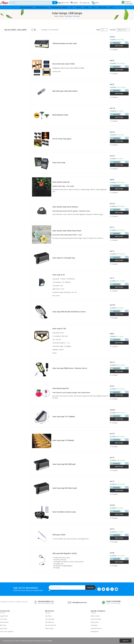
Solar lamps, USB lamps (15, 30)
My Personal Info (51, 625)
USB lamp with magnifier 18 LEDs (65, 553)
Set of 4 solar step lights (62, 139)
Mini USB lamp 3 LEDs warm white (65, 91)
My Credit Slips (50, 619)
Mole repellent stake (60, 115)
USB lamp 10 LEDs (59, 535)
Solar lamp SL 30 (59, 275)
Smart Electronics (96, 628)
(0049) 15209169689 (113, 601)
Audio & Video (95, 616)
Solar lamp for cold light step (64, 258)
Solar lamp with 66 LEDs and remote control (69, 312)
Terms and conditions (7, 631)
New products (4, 622)
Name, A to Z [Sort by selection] (123, 30)
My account (4, 628)
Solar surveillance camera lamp (64, 512)
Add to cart (119, 46)
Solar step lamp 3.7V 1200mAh (64, 417)
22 (104, 30)
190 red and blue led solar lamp (65, 43)
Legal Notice (4, 616)
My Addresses (50, 622)
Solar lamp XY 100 (59, 329)
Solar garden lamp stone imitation (65, 207)
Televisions (94, 625)
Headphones (95, 631)
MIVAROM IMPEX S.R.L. (46, 601)
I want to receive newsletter (59, 591)
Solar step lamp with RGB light (64, 464)
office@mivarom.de (79, 602)
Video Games (95, 622)
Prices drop (3, 619)
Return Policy (49, 628)
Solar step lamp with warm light (65, 488)
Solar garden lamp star (61, 182)
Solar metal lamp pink (61, 388)
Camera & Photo (96, 619)
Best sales (3, 625)
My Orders (49, 616)
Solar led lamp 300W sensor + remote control (70, 368)
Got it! (126, 641)
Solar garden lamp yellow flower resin (67, 231)
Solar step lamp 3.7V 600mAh (63, 440)
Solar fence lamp (59, 163)
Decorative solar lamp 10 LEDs (64, 64)
